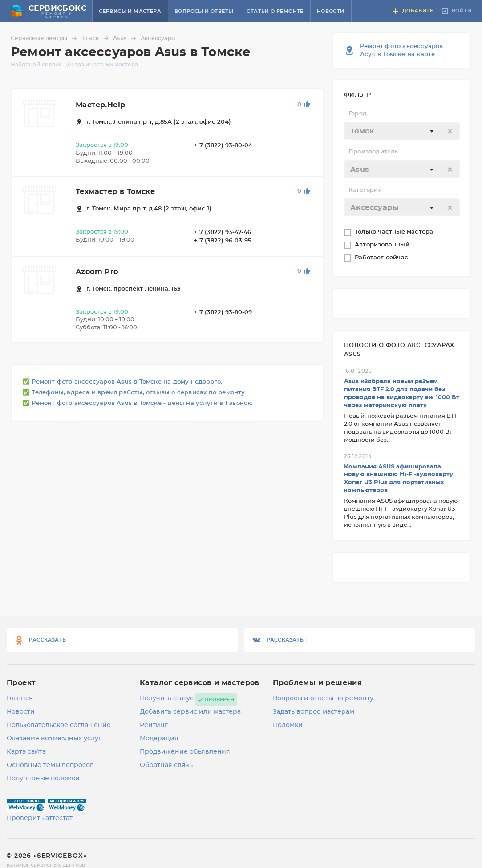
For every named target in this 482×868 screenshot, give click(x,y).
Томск (96, 38)
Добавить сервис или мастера (190, 712)
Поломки (288, 725)
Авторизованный (383, 245)
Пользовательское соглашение (59, 725)
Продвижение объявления (185, 752)
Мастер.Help (100, 105)
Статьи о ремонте (275, 11)
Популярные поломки (43, 779)
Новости (331, 11)
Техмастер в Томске (115, 192)
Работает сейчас (382, 258)
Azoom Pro (97, 272)
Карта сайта (26, 752)
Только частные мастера (395, 232)
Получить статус (167, 698)
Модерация (159, 739)
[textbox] (402, 131)
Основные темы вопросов (50, 765)
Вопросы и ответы (204, 11)
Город (358, 114)
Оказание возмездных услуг (54, 739)
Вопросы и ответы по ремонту (323, 698)
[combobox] (402, 131)
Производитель (373, 152)
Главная (20, 698)
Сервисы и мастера (130, 11)
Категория (365, 190)
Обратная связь (166, 765)
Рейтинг (154, 725)
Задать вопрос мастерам (314, 712)
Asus (126, 38)
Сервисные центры (45, 38)
